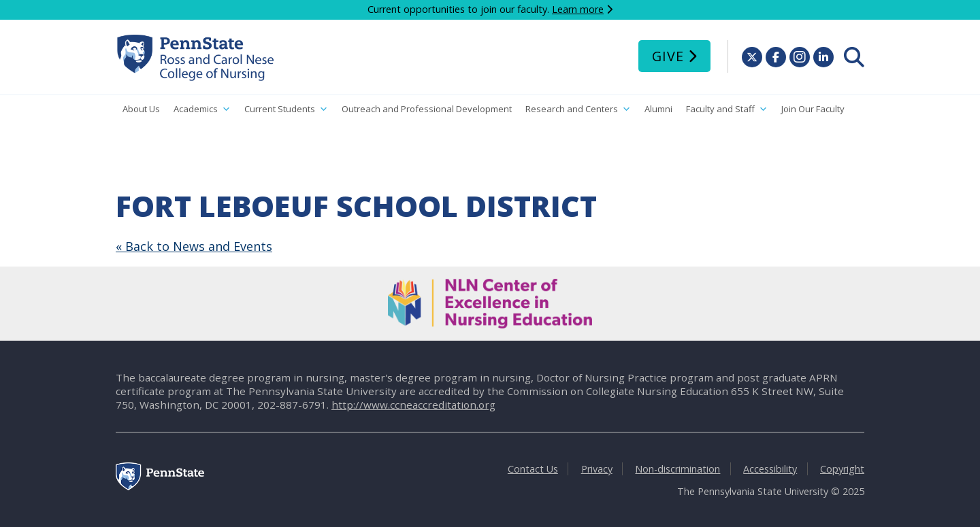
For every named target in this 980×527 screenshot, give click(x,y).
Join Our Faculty (813, 109)
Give (668, 56)
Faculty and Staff (727, 109)
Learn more (578, 9)
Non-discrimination (677, 469)
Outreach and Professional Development (427, 109)
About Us (141, 109)
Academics (202, 109)
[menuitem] (854, 57)
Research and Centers (578, 109)
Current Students (286, 109)
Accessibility (770, 469)
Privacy (597, 469)
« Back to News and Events (194, 246)
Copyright (842, 469)
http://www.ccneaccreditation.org (413, 405)
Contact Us (533, 469)
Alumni (658, 109)
